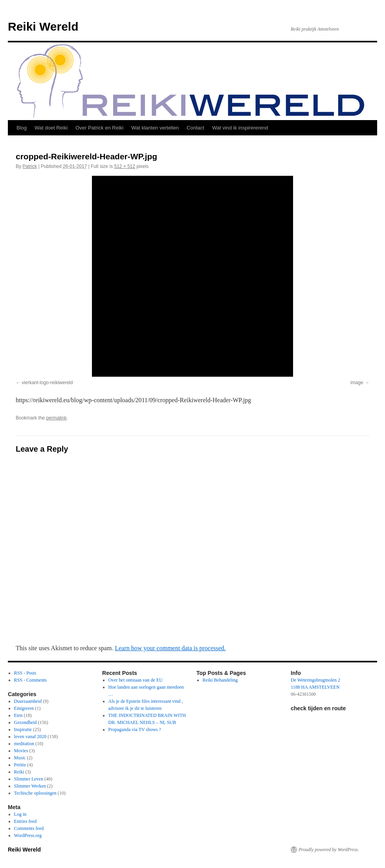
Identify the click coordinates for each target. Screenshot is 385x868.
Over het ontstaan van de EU (136, 680)
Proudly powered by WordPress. (329, 850)
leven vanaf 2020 (30, 737)
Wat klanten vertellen (155, 128)
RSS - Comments (30, 680)
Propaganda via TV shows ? (135, 729)
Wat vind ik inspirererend (240, 128)
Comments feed (29, 828)
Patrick (30, 166)
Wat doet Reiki (51, 128)
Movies (21, 751)
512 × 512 (125, 166)
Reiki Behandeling (220, 680)
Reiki (19, 772)
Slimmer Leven (29, 779)
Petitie (20, 765)
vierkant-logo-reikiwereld (47, 383)
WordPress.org (28, 835)
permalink (56, 418)
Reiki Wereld (43, 26)
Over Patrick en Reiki (99, 128)
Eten (18, 715)
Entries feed (26, 821)
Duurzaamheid (28, 701)
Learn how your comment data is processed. (170, 648)
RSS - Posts (25, 673)
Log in (20, 814)
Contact (195, 128)
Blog (22, 128)
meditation (24, 744)
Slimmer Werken (30, 786)
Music (20, 758)
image (357, 383)
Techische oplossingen (35, 793)
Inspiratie (23, 729)
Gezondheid (26, 722)
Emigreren (24, 708)
